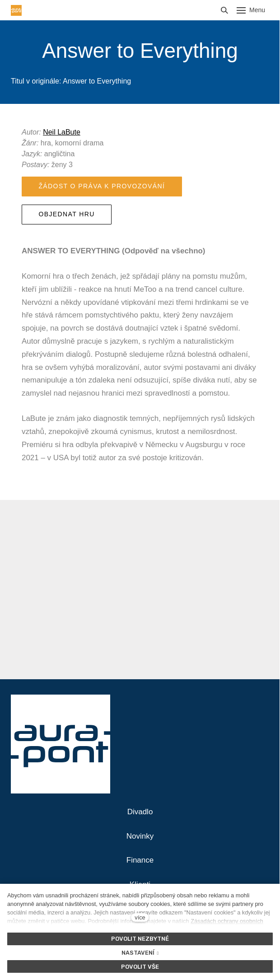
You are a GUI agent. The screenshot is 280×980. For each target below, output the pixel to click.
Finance (140, 860)
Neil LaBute (62, 132)
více (140, 917)
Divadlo (140, 812)
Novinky (140, 836)
